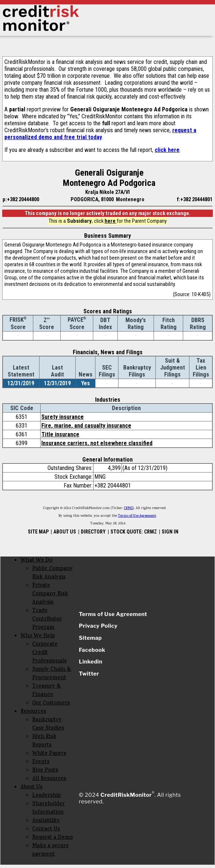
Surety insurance (63, 417)
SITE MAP (38, 532)
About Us (31, 787)
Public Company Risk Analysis (52, 573)
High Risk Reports (44, 741)
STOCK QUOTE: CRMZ (134, 532)
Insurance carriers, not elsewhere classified (97, 443)
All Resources (49, 779)
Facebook (92, 650)
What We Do (36, 561)
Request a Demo (52, 838)
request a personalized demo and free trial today (100, 134)
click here (167, 150)
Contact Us (46, 829)
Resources (33, 712)
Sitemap (90, 638)
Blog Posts (45, 771)
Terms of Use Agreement (137, 516)
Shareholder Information (48, 808)
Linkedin (91, 662)
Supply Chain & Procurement (52, 674)
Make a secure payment (50, 850)
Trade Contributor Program (47, 620)
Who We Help (38, 636)
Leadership (46, 796)
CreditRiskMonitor (126, 795)
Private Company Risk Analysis (50, 594)
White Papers (49, 754)
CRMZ (129, 508)
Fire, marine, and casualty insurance (86, 426)
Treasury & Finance (47, 691)
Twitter (89, 674)
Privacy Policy (98, 626)
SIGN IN (170, 532)
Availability (46, 821)
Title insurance (60, 434)
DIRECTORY (93, 532)
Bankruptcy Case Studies (48, 724)
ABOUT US (65, 532)
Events (41, 762)
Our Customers (51, 703)
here (111, 221)
